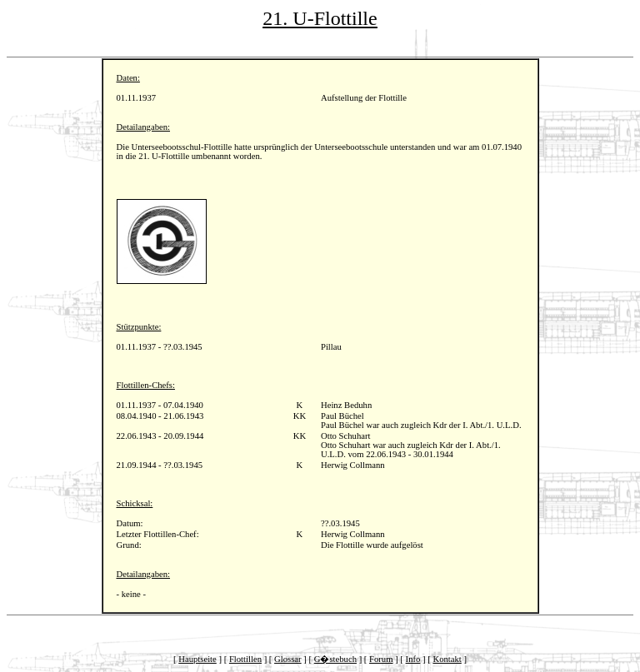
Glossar (288, 659)
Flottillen (245, 659)
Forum (381, 659)
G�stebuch (335, 659)
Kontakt (447, 659)
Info (413, 659)
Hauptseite (197, 659)
